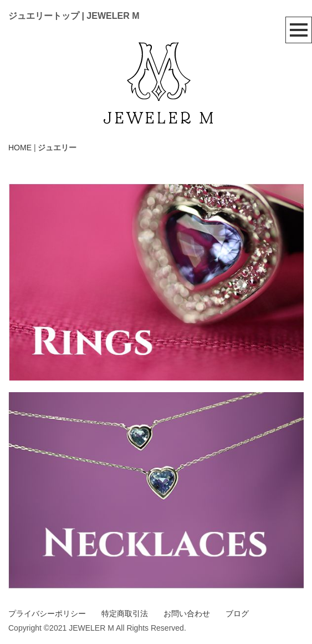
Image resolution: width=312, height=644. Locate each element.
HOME (20, 148)
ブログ (237, 613)
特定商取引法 (125, 613)
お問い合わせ (187, 613)
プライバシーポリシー (47, 613)
